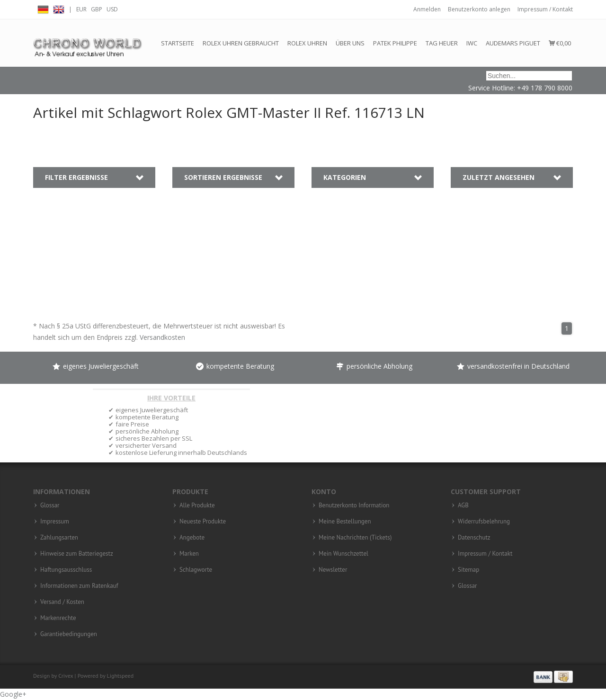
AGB (463, 505)
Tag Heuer (442, 43)
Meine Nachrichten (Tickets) (355, 538)
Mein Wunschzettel (343, 554)
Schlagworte (196, 570)
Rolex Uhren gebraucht (241, 43)
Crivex (66, 676)
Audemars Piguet (513, 43)
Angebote (192, 538)
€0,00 (560, 43)
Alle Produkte (197, 505)
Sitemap (468, 570)
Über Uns (350, 43)
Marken (189, 554)
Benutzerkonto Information (354, 505)
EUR (81, 9)
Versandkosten (162, 337)
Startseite (178, 43)
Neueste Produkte (203, 522)
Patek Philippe (395, 43)
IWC (472, 43)
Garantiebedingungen (69, 634)
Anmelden (427, 9)
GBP (97, 9)
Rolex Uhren (307, 43)
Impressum (55, 522)
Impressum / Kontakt (545, 9)
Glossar (50, 505)
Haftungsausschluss (66, 570)
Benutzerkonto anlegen (479, 9)
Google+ (13, 694)
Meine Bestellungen (345, 522)
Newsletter (333, 570)
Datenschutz (474, 538)
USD (112, 9)
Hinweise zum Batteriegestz (77, 554)
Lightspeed (120, 676)
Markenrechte (58, 618)
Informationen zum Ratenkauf (79, 586)
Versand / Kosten (62, 602)
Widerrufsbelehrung (484, 522)
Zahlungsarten (59, 538)
